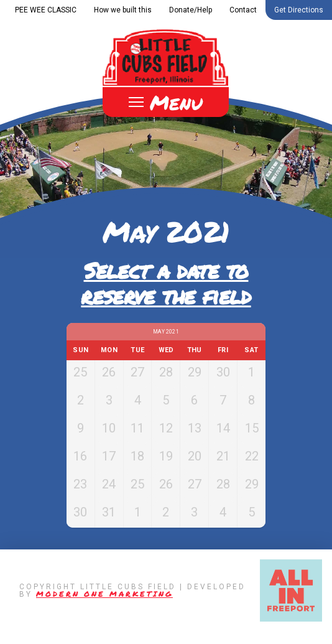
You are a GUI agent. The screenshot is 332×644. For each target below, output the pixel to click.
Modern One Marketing (104, 606)
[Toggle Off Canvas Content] (166, 102)
